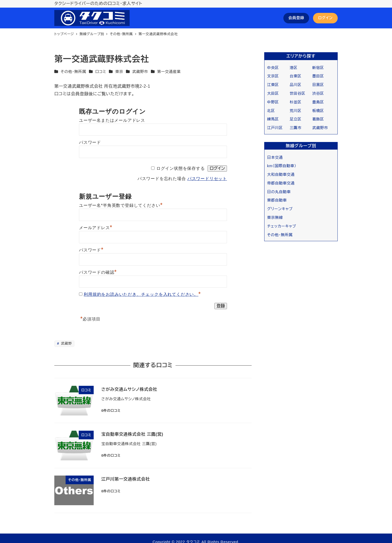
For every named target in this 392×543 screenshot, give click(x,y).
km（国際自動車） (282, 166)
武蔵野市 (140, 72)
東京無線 (275, 218)
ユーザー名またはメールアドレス (112, 120)
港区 (294, 68)
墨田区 (318, 76)
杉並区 (296, 102)
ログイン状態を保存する (181, 168)
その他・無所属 (73, 72)
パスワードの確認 (98, 272)
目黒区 (318, 85)
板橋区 (318, 111)
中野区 (273, 102)
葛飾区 (318, 119)
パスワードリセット (207, 179)
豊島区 (318, 102)
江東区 (273, 85)
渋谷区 (318, 93)
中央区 (273, 68)
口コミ (101, 72)
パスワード (90, 142)
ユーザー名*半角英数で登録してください (121, 205)
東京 (119, 72)
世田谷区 (298, 93)
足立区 (296, 119)
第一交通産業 (169, 72)
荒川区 (296, 111)
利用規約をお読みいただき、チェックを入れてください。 (141, 294)
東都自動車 (277, 200)
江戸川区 (275, 128)
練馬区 (273, 119)
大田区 (273, 93)
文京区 (273, 76)
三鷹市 (296, 128)
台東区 (296, 76)
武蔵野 (66, 343)
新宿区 (318, 68)
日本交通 (275, 157)
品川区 (296, 85)
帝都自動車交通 (281, 183)
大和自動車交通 (281, 175)
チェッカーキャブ (282, 226)
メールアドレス (96, 228)
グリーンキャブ (280, 209)
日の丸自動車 (279, 192)
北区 (271, 111)
